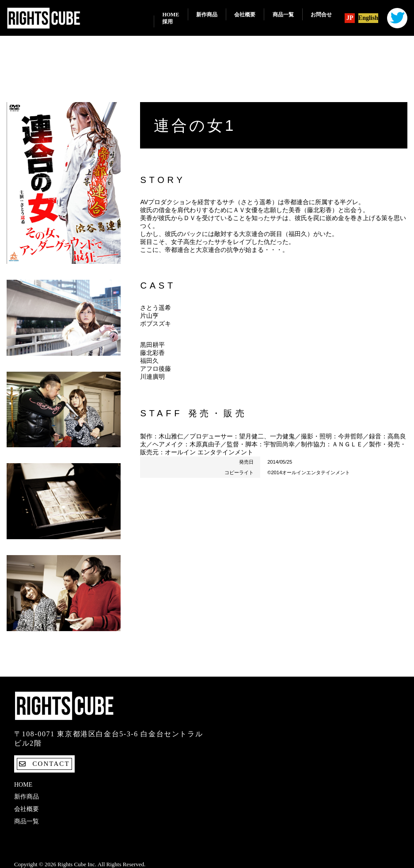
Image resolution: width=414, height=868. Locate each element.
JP (350, 18)
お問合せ (321, 15)
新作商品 (207, 15)
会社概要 (245, 15)
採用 (167, 22)
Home (171, 15)
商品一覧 (283, 15)
